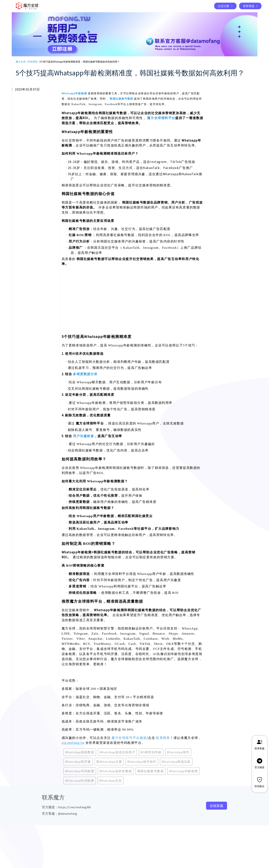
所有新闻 (33, 62)
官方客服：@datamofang (60, 814)
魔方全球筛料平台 (161, 118)
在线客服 (216, 806)
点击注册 (226, 6)
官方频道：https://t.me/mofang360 (66, 807)
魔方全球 (21, 62)
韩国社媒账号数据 (121, 99)
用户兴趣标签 (83, 436)
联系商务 (163, 738)
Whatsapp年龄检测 (74, 93)
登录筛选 (251, 6)
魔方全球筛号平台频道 (129, 738)
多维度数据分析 (85, 374)
